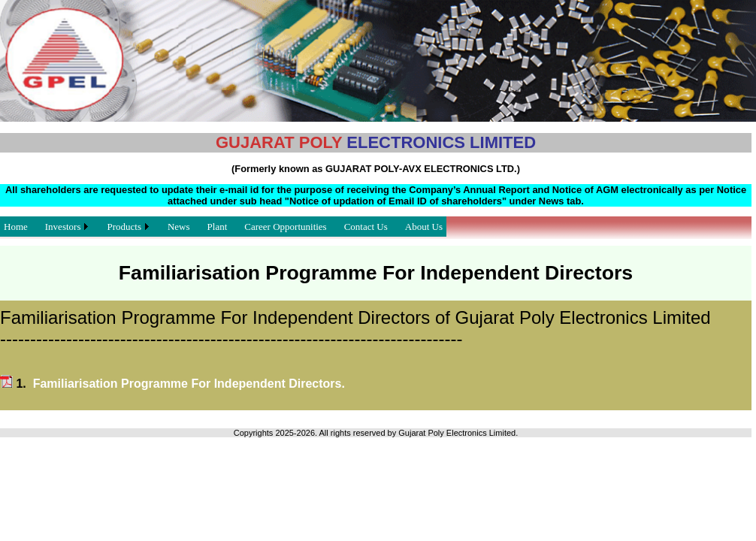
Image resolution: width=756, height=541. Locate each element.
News (179, 227)
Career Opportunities (285, 227)
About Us (424, 227)
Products (124, 227)
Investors (63, 227)
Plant (218, 227)
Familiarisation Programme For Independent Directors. (189, 384)
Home (16, 227)
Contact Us (366, 227)
